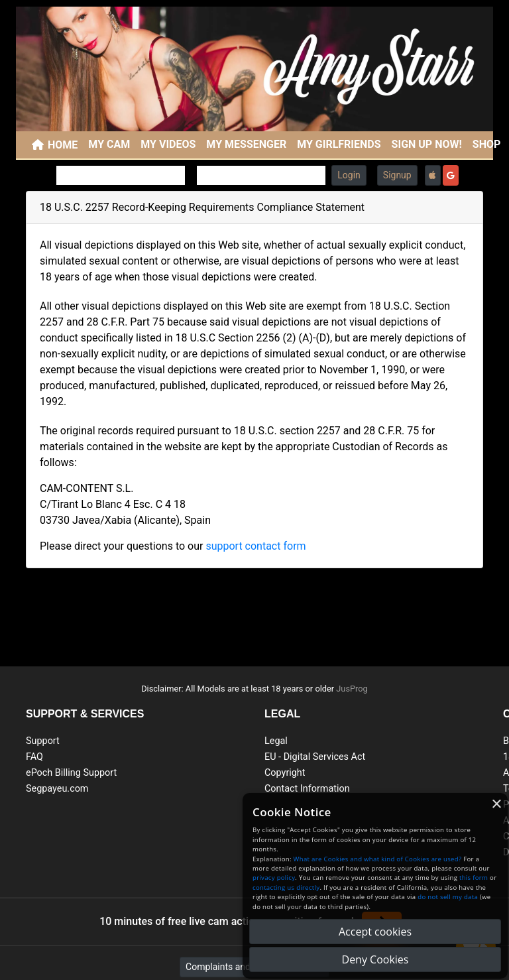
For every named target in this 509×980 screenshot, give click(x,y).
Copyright (285, 773)
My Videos (168, 144)
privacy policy (274, 878)
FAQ (34, 757)
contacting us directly (286, 888)
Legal (276, 741)
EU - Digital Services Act (315, 757)
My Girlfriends (339, 144)
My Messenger (246, 144)
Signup (397, 175)
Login (349, 175)
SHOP (487, 144)
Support (43, 741)
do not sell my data (448, 897)
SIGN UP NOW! (427, 144)
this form (474, 878)
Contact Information (307, 789)
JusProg (352, 689)
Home (63, 145)
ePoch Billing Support (71, 773)
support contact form (255, 546)
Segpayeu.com (57, 789)
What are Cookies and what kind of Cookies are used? (378, 859)
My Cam (109, 144)
